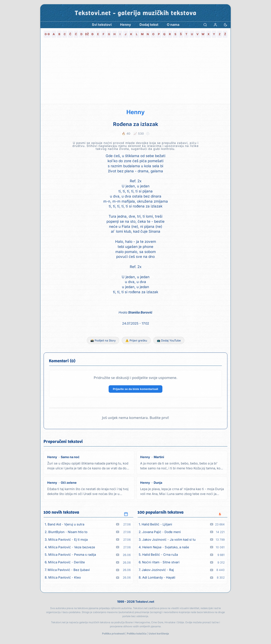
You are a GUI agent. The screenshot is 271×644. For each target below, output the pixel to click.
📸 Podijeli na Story (103, 340)
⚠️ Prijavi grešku (136, 340)
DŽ (87, 34)
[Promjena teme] (225, 25)
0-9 (47, 34)
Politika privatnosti (113, 634)
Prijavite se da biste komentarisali (135, 389)
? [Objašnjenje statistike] (148, 134)
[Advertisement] (135, 72)
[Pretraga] (205, 25)
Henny (135, 112)
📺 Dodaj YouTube (169, 340)
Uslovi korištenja (159, 634)
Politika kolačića (137, 634)
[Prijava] (215, 25)
